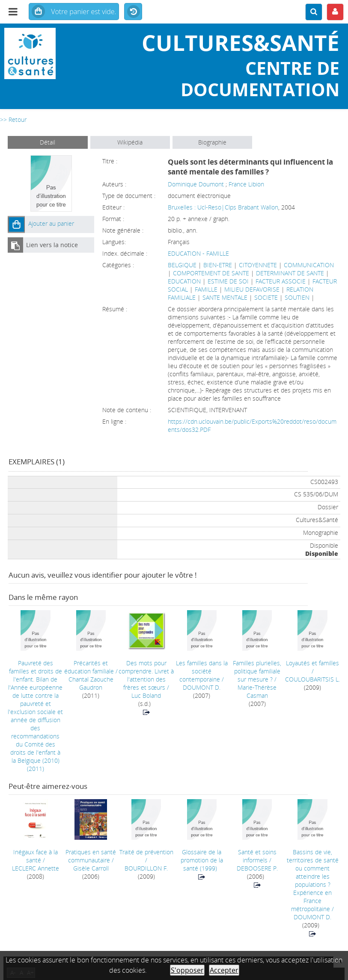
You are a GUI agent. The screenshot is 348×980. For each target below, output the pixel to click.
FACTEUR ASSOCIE (281, 281)
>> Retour (13, 120)
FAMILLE (206, 289)
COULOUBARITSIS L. (312, 679)
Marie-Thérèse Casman (257, 691)
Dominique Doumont (196, 184)
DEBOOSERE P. (257, 868)
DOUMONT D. (202, 687)
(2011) (35, 716)
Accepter (224, 970)
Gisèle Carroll (91, 868)
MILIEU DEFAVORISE (252, 289)
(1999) (202, 860)
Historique (133, 12)
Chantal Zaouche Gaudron (91, 683)
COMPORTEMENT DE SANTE (211, 273)
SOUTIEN (297, 297)
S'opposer (187, 970)
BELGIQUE (182, 265)
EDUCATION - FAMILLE (198, 253)
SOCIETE (266, 297)
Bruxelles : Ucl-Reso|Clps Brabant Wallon (223, 207)
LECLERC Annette (36, 868)
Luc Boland (146, 695)
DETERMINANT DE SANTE (290, 273)
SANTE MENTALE (225, 297)
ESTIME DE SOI (228, 281)
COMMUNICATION (309, 265)
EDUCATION (184, 281)
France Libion (246, 184)
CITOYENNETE (258, 265)
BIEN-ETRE (218, 265)
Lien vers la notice (52, 245)
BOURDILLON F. (146, 868)
